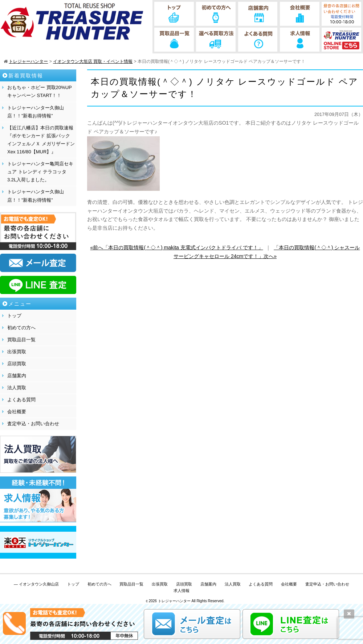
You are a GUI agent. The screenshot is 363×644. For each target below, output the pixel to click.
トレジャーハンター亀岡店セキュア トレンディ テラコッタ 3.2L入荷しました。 (40, 172)
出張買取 (17, 352)
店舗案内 (17, 376)
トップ (14, 316)
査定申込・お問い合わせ (33, 424)
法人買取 (17, 388)
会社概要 (17, 412)
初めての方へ (21, 328)
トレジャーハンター (174, 601)
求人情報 (181, 591)
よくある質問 (21, 400)
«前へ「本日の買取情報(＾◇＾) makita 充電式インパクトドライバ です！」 (177, 247)
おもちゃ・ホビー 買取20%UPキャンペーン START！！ (40, 91)
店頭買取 (17, 364)
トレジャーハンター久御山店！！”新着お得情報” (36, 112)
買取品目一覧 (21, 340)
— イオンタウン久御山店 (36, 584)
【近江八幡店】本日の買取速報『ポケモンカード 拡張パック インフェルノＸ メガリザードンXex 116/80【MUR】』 (41, 140)
